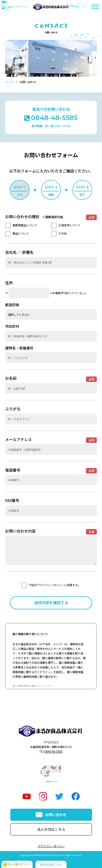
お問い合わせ (51, 815)
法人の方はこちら (51, 829)
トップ (9, 82)
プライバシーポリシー (51, 846)
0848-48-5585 (54, 751)
